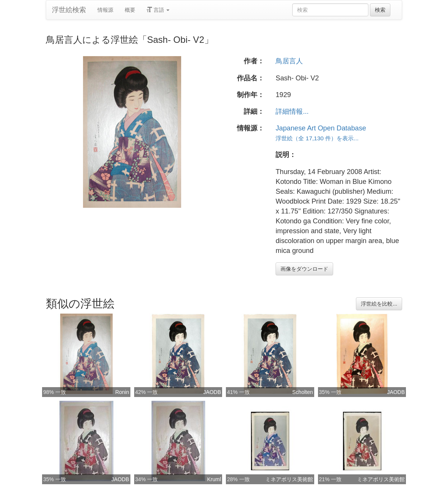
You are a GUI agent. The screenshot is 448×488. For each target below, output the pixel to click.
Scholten (302, 392)
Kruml (214, 479)
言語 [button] (158, 10)
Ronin (122, 392)
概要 (130, 10)
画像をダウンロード (304, 269)
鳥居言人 (289, 61)
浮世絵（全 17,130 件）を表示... (317, 138)
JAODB (212, 392)
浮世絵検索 (69, 10)
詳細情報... (292, 111)
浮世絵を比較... (379, 304)
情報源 (105, 10)
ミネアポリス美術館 (289, 479)
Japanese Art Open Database (321, 128)
